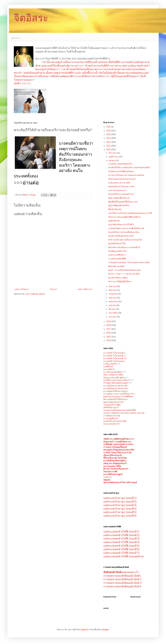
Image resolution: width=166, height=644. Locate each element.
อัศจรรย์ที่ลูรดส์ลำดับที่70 (119, 206)
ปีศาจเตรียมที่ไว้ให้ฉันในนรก (115, 399)
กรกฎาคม (113, 294)
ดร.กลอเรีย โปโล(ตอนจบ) (114, 361)
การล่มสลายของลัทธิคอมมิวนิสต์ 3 (122, 583)
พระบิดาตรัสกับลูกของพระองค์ (121, 236)
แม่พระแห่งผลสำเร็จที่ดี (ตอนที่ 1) (121, 532)
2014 (109, 340)
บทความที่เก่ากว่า (85, 289)
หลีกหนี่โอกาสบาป (111, 407)
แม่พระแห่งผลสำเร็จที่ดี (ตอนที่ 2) (121, 535)
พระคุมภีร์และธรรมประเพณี (115, 421)
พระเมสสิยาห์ (109, 369)
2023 (109, 138)
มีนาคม (112, 309)
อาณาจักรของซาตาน (117, 190)
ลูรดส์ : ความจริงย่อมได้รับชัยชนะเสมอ (124, 270)
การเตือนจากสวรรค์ (112, 416)
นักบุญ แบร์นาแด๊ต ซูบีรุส (114, 378)
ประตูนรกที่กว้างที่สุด (112, 405)
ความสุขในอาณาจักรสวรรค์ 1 (116, 386)
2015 (109, 337)
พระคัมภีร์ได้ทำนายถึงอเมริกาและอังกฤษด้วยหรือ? (129, 168)
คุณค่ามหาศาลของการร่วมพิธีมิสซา (118, 397)
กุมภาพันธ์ (113, 313)
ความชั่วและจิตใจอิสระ (113, 372)
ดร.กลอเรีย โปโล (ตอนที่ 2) (114, 356)
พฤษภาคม (113, 301)
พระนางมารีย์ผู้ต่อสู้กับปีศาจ (120, 281)
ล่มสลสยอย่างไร (121, 572)
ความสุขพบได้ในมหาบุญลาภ (116, 391)
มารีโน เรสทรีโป (110, 364)
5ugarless (85, 630)
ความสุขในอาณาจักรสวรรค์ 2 (116, 388)
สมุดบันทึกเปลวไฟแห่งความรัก (121, 187)
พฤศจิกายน (114, 157)
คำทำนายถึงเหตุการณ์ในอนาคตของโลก (125, 240)
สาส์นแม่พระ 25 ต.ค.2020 (119, 183)
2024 (109, 134)
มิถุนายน (113, 298)
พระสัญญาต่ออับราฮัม (117, 251)
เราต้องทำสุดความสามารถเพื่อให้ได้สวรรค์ (126, 228)
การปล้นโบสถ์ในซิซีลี (117, 259)
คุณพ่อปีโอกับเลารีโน (117, 244)
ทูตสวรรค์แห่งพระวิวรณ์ (113, 402)
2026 (109, 127)
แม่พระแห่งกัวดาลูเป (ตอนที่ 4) (120, 509)
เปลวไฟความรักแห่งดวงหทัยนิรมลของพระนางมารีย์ (130, 213)
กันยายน (113, 286)
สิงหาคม (113, 290)
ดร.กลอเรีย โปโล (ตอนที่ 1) (114, 353)
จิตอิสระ (31, 18)
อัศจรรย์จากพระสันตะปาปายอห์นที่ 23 (124, 247)
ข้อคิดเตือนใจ (114, 221)
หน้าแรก (15, 38)
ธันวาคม (113, 153)
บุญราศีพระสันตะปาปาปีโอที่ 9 (121, 225)
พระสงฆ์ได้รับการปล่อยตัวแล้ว (121, 194)
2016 (109, 333)
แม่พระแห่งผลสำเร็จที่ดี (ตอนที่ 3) (121, 539)
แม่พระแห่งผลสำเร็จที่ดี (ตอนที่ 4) (121, 542)
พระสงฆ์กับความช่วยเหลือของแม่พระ (124, 232)
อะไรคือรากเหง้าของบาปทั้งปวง (117, 380)
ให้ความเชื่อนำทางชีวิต (113, 375)
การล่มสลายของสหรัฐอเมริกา (121, 164)
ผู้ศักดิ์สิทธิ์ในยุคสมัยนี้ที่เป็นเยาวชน (123, 202)
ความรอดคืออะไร (111, 419)
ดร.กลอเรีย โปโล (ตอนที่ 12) (115, 358)
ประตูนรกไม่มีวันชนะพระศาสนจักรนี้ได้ (120, 410)
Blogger (106, 630)
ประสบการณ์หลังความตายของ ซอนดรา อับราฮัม (124, 413)
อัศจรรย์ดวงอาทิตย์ (116, 266)
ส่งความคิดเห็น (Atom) (35, 294)
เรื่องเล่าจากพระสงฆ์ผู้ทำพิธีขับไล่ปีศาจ (124, 217)
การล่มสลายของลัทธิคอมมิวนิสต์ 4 (122, 586)
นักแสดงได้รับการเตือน (118, 278)
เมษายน (112, 305)
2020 (109, 150)
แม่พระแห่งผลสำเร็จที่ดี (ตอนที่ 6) (121, 549)
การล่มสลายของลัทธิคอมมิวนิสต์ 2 (122, 579)
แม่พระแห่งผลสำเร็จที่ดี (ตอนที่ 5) (121, 546)
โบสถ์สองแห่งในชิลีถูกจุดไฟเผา (121, 171)
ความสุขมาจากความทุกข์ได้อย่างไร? (119, 394)
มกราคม (113, 317)
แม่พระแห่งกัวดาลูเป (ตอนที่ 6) (120, 516)
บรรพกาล (107, 477)
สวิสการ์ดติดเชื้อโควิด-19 (119, 198)
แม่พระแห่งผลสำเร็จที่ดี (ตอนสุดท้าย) (123, 556)
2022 (109, 142)
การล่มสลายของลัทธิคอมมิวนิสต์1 (122, 576)
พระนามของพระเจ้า (112, 424)
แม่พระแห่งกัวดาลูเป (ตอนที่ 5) (120, 512)
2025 (109, 131)
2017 (109, 329)
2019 (109, 321)
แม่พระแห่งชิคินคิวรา (117, 255)
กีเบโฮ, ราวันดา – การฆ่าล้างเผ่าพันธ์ (124, 274)
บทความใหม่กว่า (22, 289)
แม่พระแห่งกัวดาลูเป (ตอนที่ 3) (120, 505)
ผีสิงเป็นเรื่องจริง (115, 209)
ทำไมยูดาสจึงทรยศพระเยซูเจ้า (116, 383)
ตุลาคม (112, 161)
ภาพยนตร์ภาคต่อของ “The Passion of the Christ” (129, 263)
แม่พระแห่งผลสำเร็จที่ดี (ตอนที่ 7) (121, 553)
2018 (109, 325)
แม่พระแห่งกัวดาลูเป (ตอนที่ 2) (120, 502)
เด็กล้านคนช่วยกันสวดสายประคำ (122, 179)
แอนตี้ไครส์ (108, 367)
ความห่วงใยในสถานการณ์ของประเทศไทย (126, 175)
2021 (109, 146)
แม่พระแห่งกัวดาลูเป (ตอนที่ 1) (120, 498)
